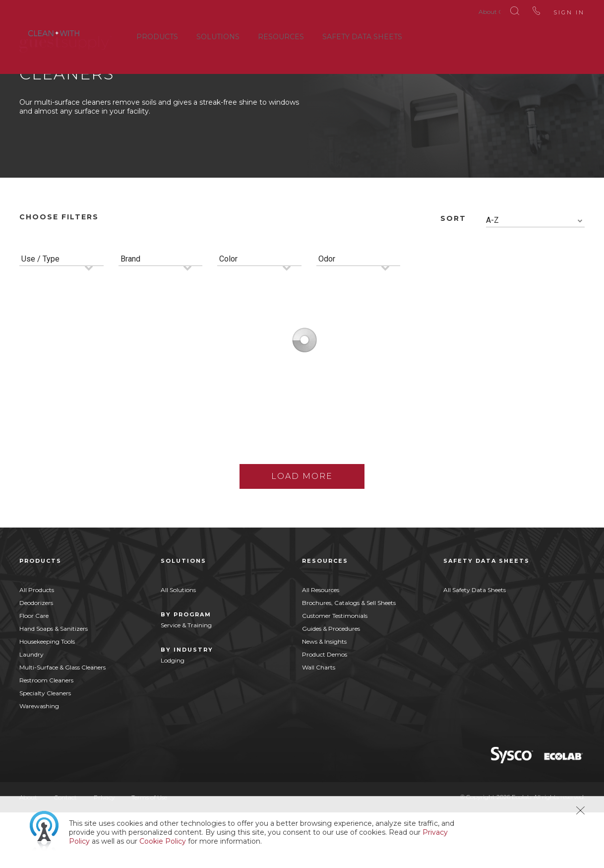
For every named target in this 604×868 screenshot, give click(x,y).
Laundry (31, 710)
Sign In (554, 10)
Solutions (218, 34)
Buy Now (125, 487)
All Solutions (178, 645)
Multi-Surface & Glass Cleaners (62, 723)
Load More (302, 532)
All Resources (321, 645)
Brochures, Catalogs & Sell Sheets (349, 658)
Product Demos (325, 710)
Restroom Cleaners (46, 736)
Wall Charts (319, 723)
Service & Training (186, 681)
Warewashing (39, 762)
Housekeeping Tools (47, 697)
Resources (281, 34)
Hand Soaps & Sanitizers (54, 684)
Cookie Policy (163, 841)
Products (157, 34)
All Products (37, 645)
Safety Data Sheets (362, 34)
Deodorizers (36, 658)
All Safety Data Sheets (475, 645)
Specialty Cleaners (45, 749)
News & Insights (324, 697)
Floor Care (34, 671)
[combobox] (536, 276)
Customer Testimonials (335, 671)
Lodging (173, 716)
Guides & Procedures (331, 684)
